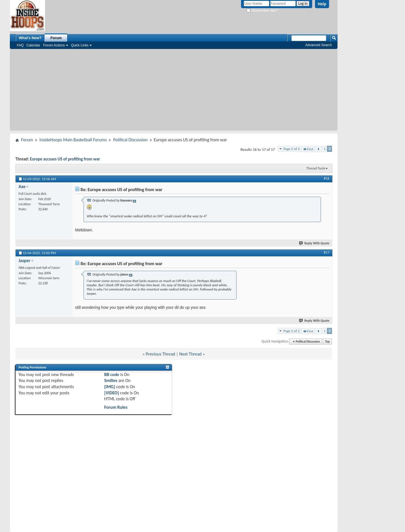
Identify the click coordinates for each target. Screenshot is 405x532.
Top (327, 342)
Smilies (111, 380)
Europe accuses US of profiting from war (65, 159)
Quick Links (80, 45)
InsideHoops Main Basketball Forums (73, 140)
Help (322, 4)
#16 (327, 178)
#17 (327, 252)
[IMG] (110, 387)
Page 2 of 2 (291, 149)
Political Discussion (130, 140)
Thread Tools (316, 168)
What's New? (30, 38)
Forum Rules (116, 407)
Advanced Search (319, 45)
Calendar (33, 45)
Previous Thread (160, 354)
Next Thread (190, 354)
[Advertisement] (174, 91)
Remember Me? (262, 11)
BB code (112, 375)
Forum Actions (54, 45)
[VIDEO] (112, 393)
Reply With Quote (314, 243)
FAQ (20, 45)
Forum (56, 38)
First (308, 149)
